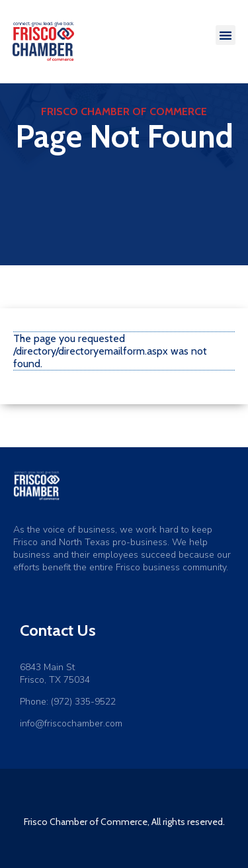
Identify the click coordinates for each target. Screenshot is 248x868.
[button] (226, 35)
